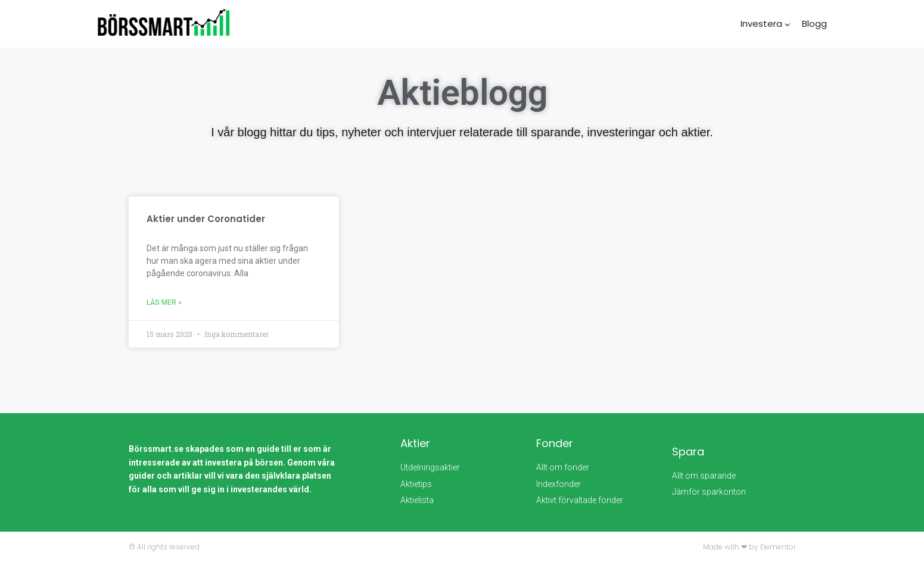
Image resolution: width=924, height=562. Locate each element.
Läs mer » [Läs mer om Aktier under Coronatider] (164, 302)
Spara (688, 452)
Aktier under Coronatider (206, 219)
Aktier (415, 443)
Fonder (555, 443)
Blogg (814, 24)
